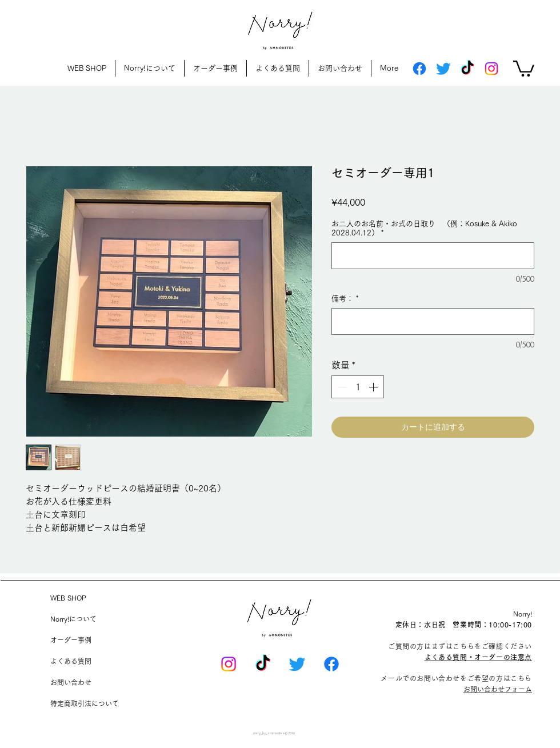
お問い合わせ (71, 682)
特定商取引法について (85, 703)
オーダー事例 (71, 640)
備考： (345, 299)
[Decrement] (341, 387)
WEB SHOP (68, 598)
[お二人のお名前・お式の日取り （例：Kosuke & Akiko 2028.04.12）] (433, 256)
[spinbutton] (358, 387)
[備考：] (433, 321)
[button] (524, 68)
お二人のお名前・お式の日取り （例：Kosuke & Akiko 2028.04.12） (428, 228)
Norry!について (73, 619)
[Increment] (374, 387)
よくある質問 (71, 661)
